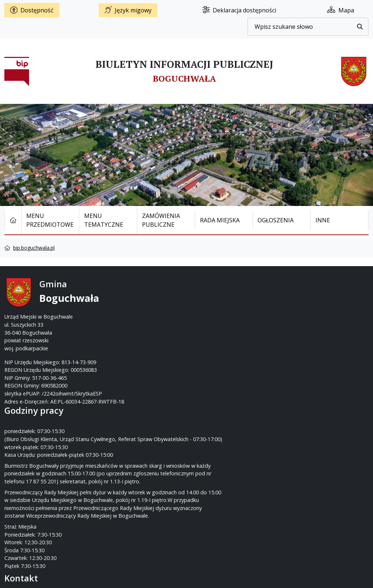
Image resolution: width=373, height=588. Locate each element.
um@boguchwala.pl (231, 317)
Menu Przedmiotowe (50, 220)
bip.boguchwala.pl (34, 248)
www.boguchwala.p (214, 324)
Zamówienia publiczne (161, 220)
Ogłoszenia (276, 220)
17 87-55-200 (215, 301)
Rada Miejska (220, 220)
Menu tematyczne (104, 220)
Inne (323, 220)
